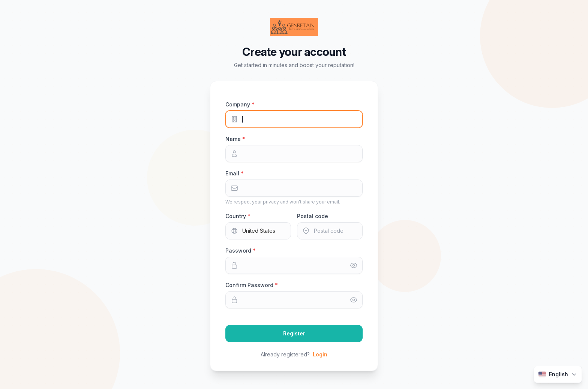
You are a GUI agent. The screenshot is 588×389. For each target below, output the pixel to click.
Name (234, 139)
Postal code (313, 216)
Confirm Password (250, 285)
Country (236, 216)
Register (294, 333)
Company (238, 104)
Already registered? (294, 354)
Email (233, 173)
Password (239, 251)
